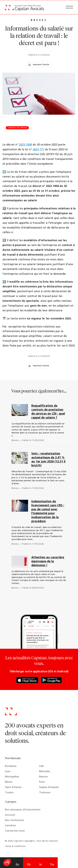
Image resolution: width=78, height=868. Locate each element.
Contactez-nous (15, 831)
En (17, 865)
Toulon (9, 793)
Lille (41, 766)
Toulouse (45, 793)
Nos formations (15, 820)
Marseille (45, 771)
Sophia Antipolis (49, 787)
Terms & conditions (15, 846)
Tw (52, 865)
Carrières (10, 826)
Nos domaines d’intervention (23, 810)
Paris (42, 782)
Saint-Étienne (13, 787)
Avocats (10, 815)
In (40, 865)
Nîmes (9, 782)
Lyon (8, 771)
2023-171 (38, 150)
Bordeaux (11, 766)
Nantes (43, 777)
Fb (29, 865)
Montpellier (12, 777)
